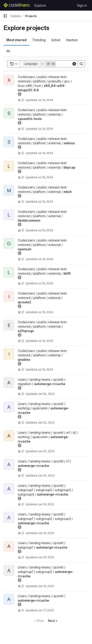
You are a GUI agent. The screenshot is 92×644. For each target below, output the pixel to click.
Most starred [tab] (16, 40)
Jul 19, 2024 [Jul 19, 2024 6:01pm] (45, 341)
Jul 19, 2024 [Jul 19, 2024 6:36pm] (45, 100)
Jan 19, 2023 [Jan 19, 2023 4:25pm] (46, 504)
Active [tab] (56, 40)
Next (53, 621)
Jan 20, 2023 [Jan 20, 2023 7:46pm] (46, 476)
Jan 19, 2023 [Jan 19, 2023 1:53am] (46, 586)
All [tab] (8, 51)
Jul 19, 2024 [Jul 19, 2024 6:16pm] (45, 129)
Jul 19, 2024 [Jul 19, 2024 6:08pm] (45, 283)
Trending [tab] (39, 40)
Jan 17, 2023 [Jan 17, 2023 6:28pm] (46, 610)
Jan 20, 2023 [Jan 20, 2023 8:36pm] (46, 423)
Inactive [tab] (72, 40)
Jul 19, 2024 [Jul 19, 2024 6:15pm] (45, 153)
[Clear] (74, 64)
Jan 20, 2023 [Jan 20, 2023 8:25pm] (46, 451)
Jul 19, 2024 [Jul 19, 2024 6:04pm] (45, 312)
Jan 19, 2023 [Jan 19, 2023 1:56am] (46, 557)
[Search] (81, 64)
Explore (40, 5)
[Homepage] (17, 5)
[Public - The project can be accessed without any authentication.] (20, 94)
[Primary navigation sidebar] (5, 16)
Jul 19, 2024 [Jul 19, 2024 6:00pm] (45, 369)
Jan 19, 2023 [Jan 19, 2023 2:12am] (46, 533)
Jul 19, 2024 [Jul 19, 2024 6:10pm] (45, 230)
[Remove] (53, 64)
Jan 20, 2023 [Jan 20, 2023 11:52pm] (46, 394)
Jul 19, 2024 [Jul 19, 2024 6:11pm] (45, 177)
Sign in (82, 5)
